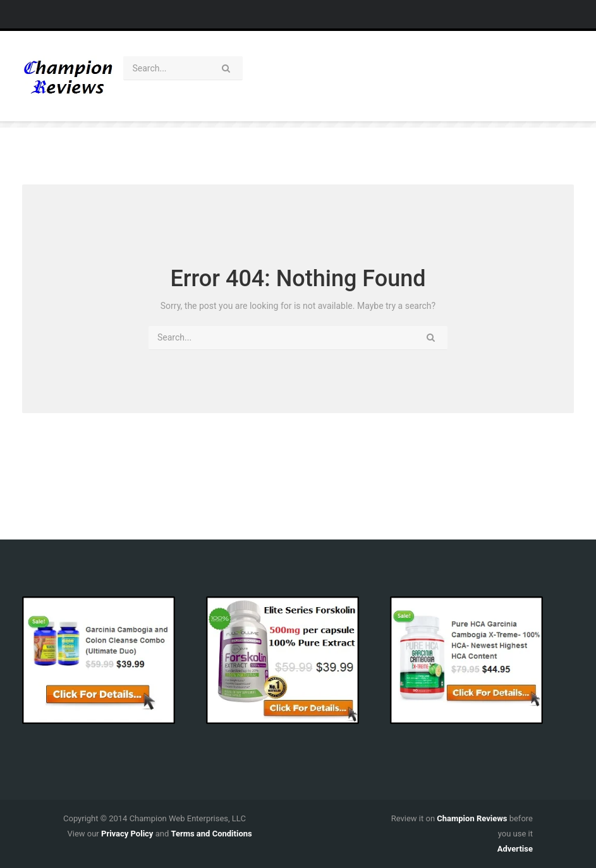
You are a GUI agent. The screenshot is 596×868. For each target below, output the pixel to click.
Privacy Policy (127, 834)
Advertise (515, 849)
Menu (283, 14)
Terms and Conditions (211, 834)
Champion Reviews (472, 818)
